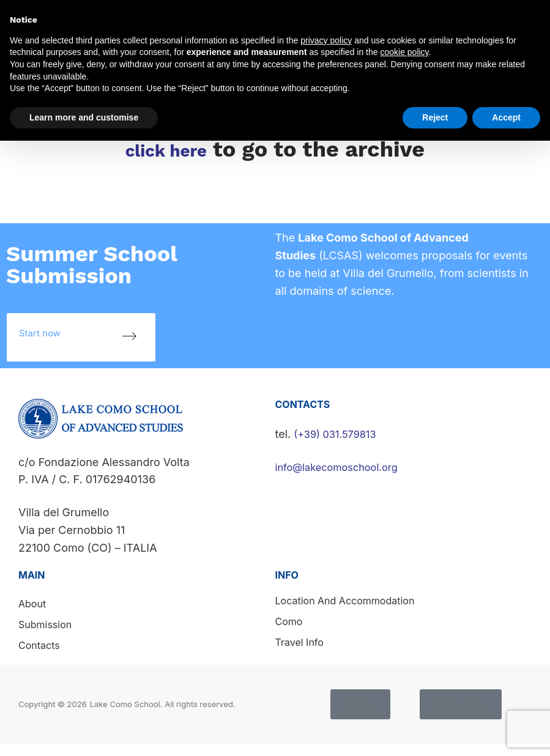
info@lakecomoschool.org (343, 467)
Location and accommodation (345, 601)
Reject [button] (435, 117)
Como (289, 621)
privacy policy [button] (326, 40)
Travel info (299, 642)
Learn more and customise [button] (84, 117)
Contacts (39, 645)
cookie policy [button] (404, 52)
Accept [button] (506, 117)
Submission (45, 624)
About (32, 604)
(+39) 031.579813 (339, 434)
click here (166, 149)
